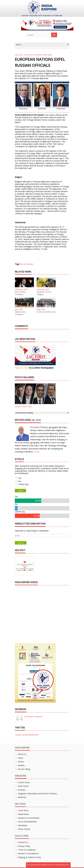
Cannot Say (23, 484)
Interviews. (21, 825)
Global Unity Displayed (20, 313)
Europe (30, 264)
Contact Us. (22, 842)
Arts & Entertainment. (26, 822)
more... (38, 452)
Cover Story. (22, 810)
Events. (20, 762)
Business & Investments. (27, 818)
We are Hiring (22, 769)
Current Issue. (23, 782)
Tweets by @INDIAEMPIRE (27, 735)
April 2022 (19, 55)
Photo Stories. (23, 829)
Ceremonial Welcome (46, 312)
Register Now (22, 368)
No (20, 481)
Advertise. (21, 797)
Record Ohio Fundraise (20, 293)
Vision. (19, 758)
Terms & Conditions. (26, 850)
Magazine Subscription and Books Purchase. (36, 794)
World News (29, 55)
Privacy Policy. (23, 846)
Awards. (20, 765)
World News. (22, 814)
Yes (20, 478)
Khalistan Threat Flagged (44, 293)
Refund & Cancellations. (27, 853)
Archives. (20, 790)
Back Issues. (22, 786)
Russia (23, 264)
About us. (21, 754)
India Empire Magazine (33, 717)
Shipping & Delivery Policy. (28, 857)
